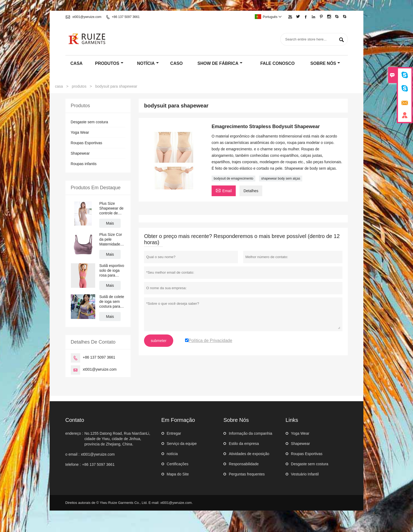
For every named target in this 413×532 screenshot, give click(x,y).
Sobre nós (325, 63)
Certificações (178, 464)
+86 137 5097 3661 (126, 17)
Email (224, 190)
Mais (110, 223)
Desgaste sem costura (89, 122)
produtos (109, 63)
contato (75, 420)
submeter (158, 341)
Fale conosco (278, 63)
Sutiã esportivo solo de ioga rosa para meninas (112, 271)
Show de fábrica (220, 63)
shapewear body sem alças (281, 178)
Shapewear (80, 153)
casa (77, 63)
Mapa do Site (178, 474)
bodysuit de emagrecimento (233, 178)
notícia (148, 63)
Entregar (174, 433)
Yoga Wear (80, 132)
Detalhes (251, 191)
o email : (73, 454)
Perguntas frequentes (247, 474)
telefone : (73, 464)
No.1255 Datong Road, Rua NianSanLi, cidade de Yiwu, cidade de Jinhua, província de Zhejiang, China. (117, 439)
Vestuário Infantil (305, 474)
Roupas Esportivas (87, 143)
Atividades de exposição (249, 454)
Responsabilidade (244, 464)
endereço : (74, 433)
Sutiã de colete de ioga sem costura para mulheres (112, 302)
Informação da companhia (250, 433)
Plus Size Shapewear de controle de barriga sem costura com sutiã (111, 208)
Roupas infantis (84, 164)
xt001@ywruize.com (87, 17)
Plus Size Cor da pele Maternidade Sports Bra (111, 239)
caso (176, 63)
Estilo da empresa (244, 444)
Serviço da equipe (182, 444)
